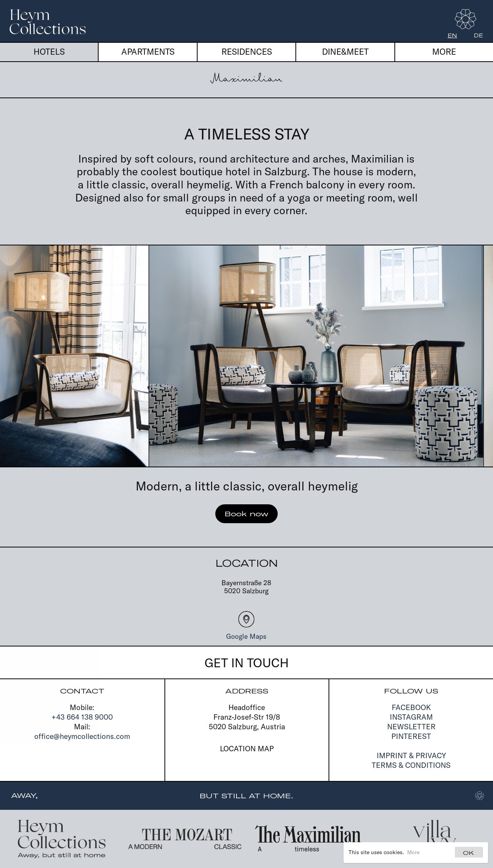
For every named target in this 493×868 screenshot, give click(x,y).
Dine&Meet (345, 52)
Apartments (148, 52)
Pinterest (411, 736)
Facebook (411, 707)
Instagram (411, 717)
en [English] (452, 35)
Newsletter (411, 727)
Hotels (49, 52)
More (413, 852)
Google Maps (246, 636)
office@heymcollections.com (82, 736)
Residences (247, 52)
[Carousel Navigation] (246, 356)
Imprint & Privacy (411, 756)
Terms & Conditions (411, 765)
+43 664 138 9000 (82, 717)
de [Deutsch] (478, 35)
